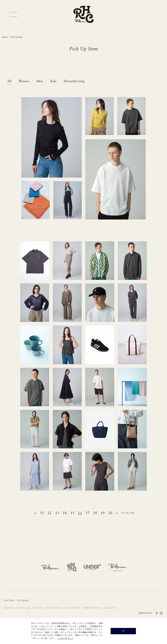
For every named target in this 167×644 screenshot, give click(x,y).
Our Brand (23, 601)
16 (80, 513)
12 (50, 513)
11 (42, 513)
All (9, 81)
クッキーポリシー (65, 638)
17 (87, 513)
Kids (53, 81)
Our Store (9, 601)
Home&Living (74, 81)
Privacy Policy (54, 608)
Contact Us (110, 608)
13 (57, 513)
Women (24, 81)
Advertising (24, 608)
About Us (9, 608)
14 (65, 513)
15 (72, 513)
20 (110, 513)
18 (95, 513)
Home (5, 37)
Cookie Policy (73, 608)
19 (103, 513)
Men (40, 81)
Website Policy (92, 608)
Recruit (38, 608)
